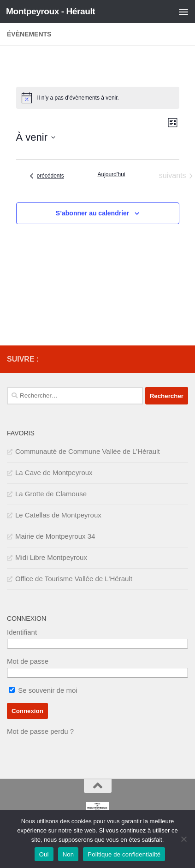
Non (68, 854)
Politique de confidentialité (124, 854)
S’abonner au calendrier (93, 213)
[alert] (98, 98)
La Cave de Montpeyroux (54, 473)
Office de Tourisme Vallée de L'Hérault (74, 579)
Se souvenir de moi (43, 690)
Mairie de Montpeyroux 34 (55, 536)
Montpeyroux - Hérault (50, 11)
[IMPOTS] (168, 359)
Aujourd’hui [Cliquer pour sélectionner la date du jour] (111, 174)
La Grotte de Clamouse (51, 494)
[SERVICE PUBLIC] (183, 359)
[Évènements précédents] (47, 176)
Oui (44, 854)
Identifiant (22, 632)
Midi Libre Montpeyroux (51, 557)
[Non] (183, 839)
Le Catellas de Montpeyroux (58, 515)
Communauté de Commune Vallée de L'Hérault (88, 451)
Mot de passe (28, 661)
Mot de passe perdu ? (40, 731)
